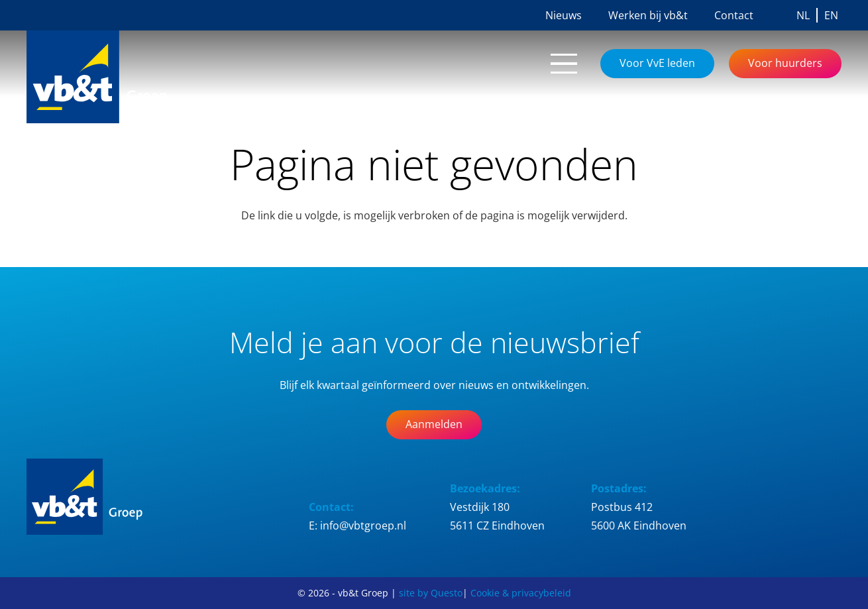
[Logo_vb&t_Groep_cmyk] (113, 77)
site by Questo (431, 593)
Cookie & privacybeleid (521, 593)
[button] (564, 64)
